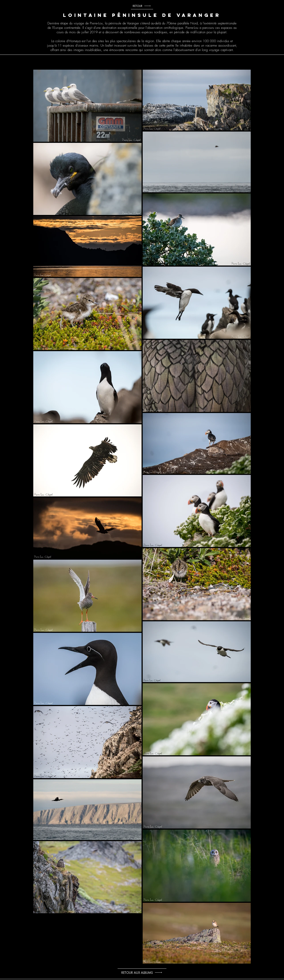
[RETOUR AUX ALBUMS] (142, 972)
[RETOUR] (142, 6)
